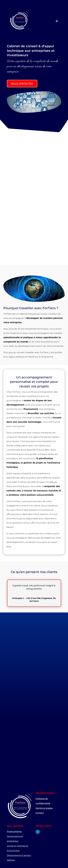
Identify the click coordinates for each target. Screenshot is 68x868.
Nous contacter (22, 84)
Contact (40, 813)
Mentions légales (44, 808)
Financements (14, 831)
